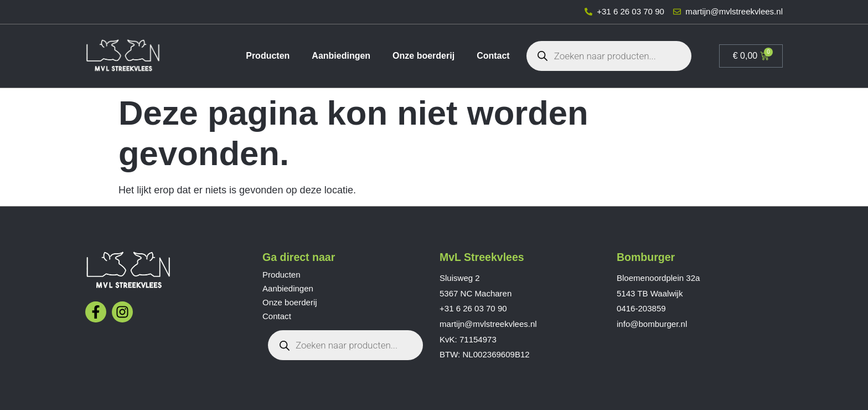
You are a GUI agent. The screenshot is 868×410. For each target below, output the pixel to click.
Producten (268, 56)
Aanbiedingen (341, 56)
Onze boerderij (423, 56)
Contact (493, 56)
